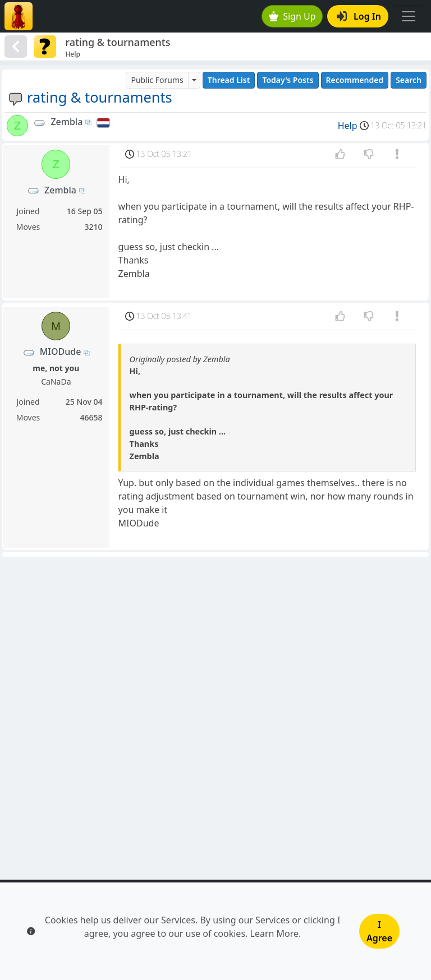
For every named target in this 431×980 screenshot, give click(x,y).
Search (409, 80)
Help (348, 126)
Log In (359, 16)
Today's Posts (288, 80)
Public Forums (157, 80)
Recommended (355, 80)
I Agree (379, 931)
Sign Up (292, 16)
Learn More (275, 933)
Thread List (229, 80)
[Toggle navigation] (409, 16)
